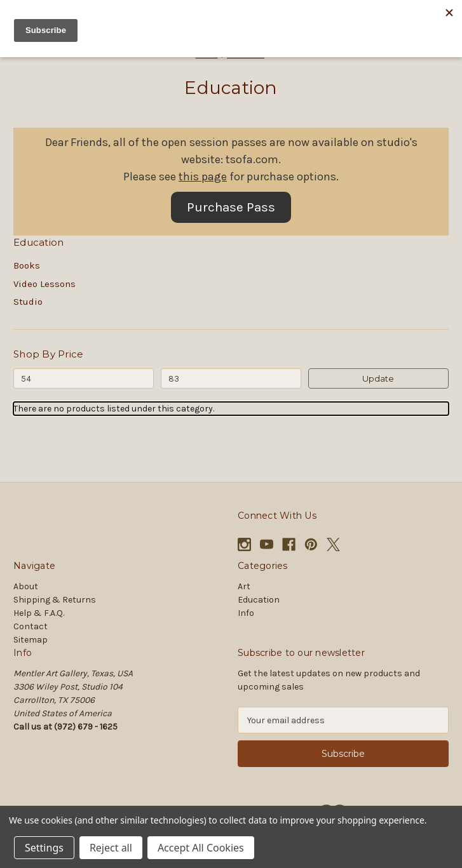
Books (27, 265)
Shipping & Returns (55, 600)
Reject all (111, 848)
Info (246, 613)
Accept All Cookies (201, 848)
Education (259, 600)
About (26, 586)
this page (203, 177)
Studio (28, 302)
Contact (31, 626)
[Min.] (84, 378)
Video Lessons (44, 284)
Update (378, 378)
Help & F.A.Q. (39, 613)
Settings (44, 848)
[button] (231, 208)
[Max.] (231, 378)
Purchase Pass (231, 207)
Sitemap (31, 640)
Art (244, 586)
